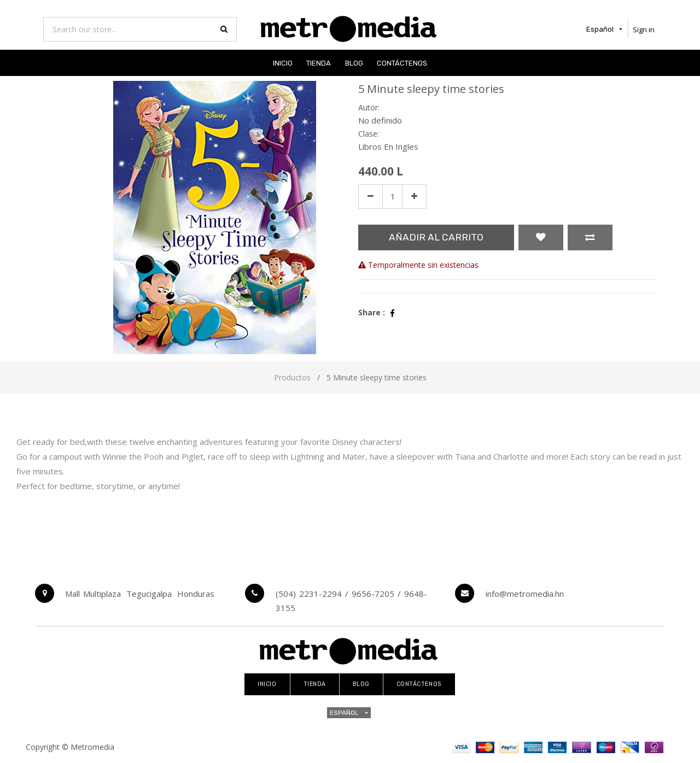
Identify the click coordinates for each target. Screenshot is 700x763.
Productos (292, 377)
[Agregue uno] (414, 196)
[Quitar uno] (371, 196)
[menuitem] (283, 63)
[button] (541, 238)
